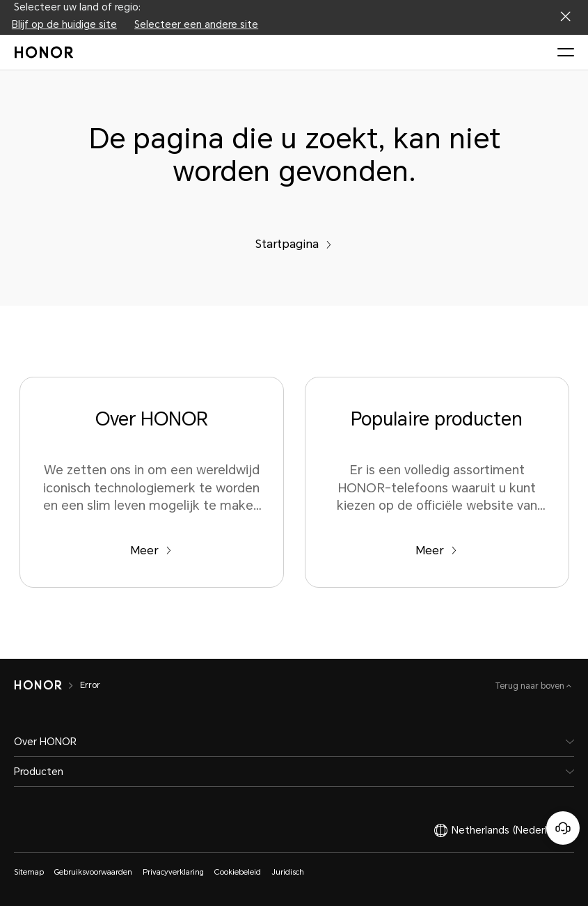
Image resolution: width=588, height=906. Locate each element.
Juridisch (288, 872)
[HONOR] (38, 685)
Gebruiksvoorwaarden (93, 872)
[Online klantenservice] (563, 828)
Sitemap (29, 872)
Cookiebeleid (238, 872)
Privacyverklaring (173, 872)
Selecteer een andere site (196, 24)
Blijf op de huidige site (64, 24)
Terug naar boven (531, 686)
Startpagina (294, 244)
